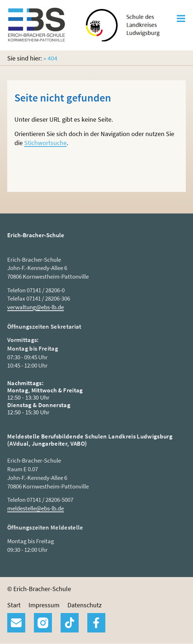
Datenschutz (85, 605)
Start (14, 605)
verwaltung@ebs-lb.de (36, 307)
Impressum (44, 605)
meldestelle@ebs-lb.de (36, 508)
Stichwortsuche (45, 143)
